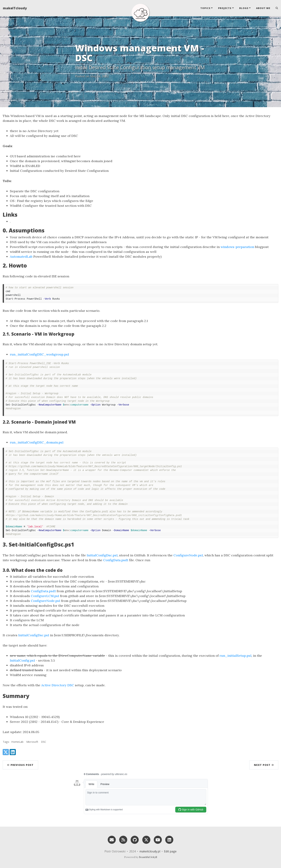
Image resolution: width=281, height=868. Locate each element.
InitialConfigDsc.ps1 (102, 555)
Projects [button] (225, 8)
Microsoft (32, 742)
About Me (263, 8)
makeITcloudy (15, 8)
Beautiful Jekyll (148, 857)
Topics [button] (205, 8)
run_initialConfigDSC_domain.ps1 (37, 442)
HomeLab (17, 742)
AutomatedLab (21, 257)
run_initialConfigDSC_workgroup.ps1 (39, 354)
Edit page (170, 851)
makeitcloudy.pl (150, 851)
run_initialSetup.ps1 (235, 656)
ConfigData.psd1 (116, 560)
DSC (44, 742)
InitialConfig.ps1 (22, 660)
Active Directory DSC (58, 685)
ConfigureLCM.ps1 (45, 596)
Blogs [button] (244, 8)
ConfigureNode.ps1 (188, 555)
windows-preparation (237, 247)
